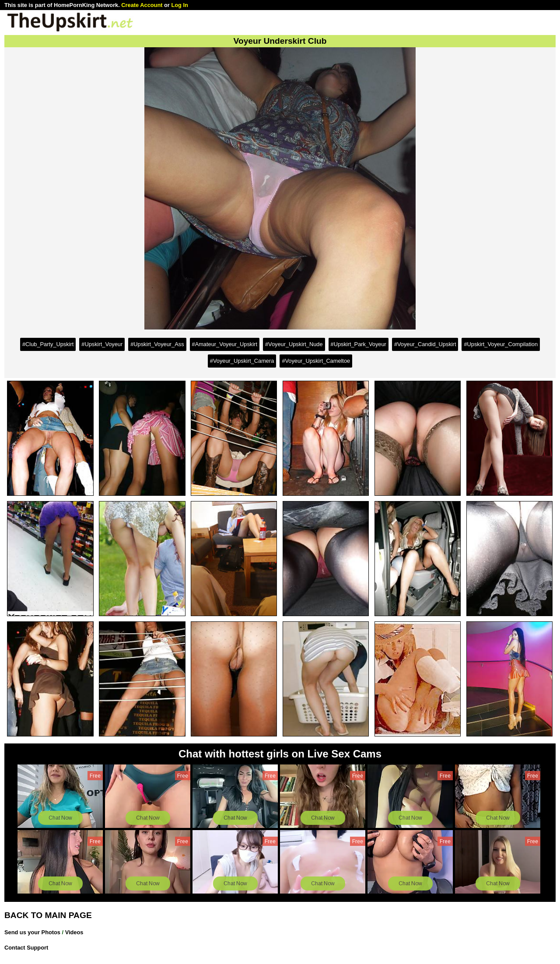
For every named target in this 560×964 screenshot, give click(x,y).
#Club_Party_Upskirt (48, 344)
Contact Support (26, 948)
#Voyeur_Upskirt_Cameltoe (316, 361)
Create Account (142, 5)
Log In (179, 5)
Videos (74, 932)
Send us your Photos (32, 932)
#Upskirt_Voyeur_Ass (157, 344)
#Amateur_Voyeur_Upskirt (225, 344)
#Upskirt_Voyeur (102, 344)
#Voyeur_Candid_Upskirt (425, 344)
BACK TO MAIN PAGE (48, 915)
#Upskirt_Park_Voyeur (359, 344)
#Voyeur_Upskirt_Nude (294, 344)
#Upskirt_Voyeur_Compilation (501, 344)
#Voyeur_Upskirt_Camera (242, 361)
